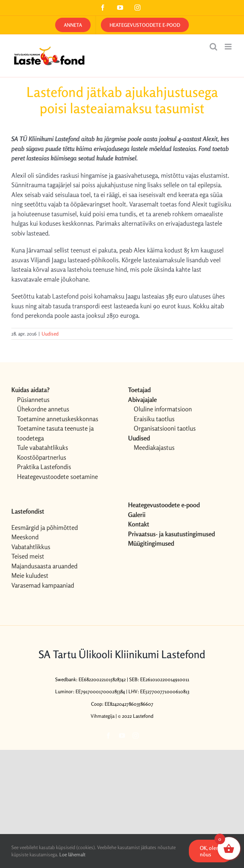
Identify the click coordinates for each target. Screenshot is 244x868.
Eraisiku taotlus (154, 419)
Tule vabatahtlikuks (42, 447)
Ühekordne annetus (43, 409)
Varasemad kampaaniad (43, 585)
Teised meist (28, 556)
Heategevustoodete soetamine (57, 476)
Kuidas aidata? (30, 390)
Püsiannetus (33, 399)
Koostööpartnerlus (42, 457)
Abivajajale (142, 399)
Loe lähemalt (72, 854)
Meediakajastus (154, 447)
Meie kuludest (30, 575)
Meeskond (25, 537)
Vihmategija (103, 716)
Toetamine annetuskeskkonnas (58, 419)
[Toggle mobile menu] (229, 47)
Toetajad (139, 390)
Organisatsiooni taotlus (165, 428)
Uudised (50, 334)
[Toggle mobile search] (213, 47)
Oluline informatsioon (163, 409)
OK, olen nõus (209, 851)
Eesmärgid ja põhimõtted (45, 527)
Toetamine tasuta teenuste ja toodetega (55, 433)
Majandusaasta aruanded (44, 566)
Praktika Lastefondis (44, 467)
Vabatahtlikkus (31, 547)
